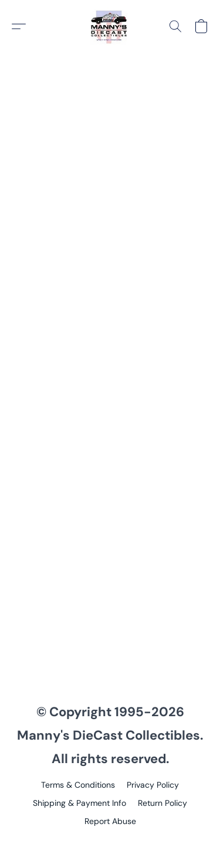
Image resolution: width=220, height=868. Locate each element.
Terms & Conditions (78, 785)
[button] (110, 26)
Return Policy (163, 803)
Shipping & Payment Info (79, 803)
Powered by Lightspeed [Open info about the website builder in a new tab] (110, 842)
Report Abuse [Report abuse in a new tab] (110, 821)
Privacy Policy (153, 785)
